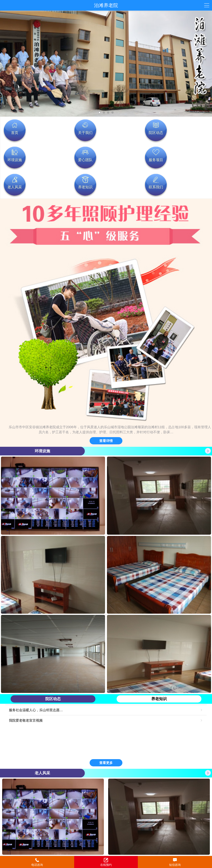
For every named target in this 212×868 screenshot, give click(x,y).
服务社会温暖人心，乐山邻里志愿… (36, 710)
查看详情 (106, 441)
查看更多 (106, 763)
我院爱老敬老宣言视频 (26, 720)
